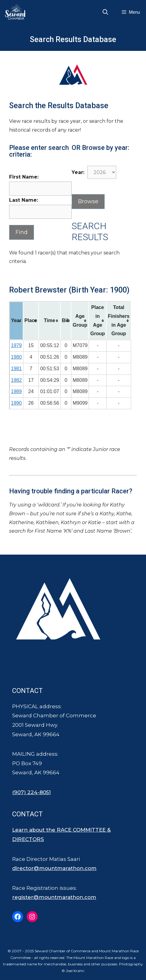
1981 (16, 369)
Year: (78, 172)
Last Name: (24, 200)
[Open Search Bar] (105, 12)
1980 (16, 357)
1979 (16, 345)
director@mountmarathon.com (54, 868)
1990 (16, 403)
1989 (16, 391)
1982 (16, 380)
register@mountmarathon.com (54, 897)
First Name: (24, 177)
